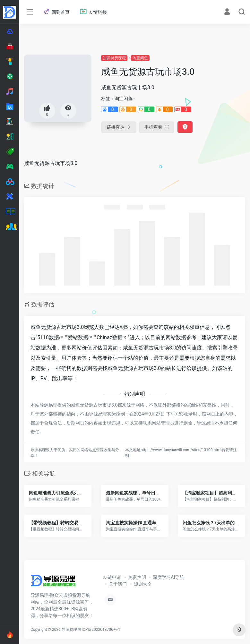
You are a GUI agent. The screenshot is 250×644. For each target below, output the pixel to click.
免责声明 (137, 577)
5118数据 (48, 337)
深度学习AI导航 (168, 577)
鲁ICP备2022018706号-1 (99, 630)
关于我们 (118, 584)
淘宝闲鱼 (140, 58)
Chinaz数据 (110, 337)
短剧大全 (143, 584)
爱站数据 (78, 337)
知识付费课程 (114, 58)
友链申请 (112, 577)
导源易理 (69, 630)
